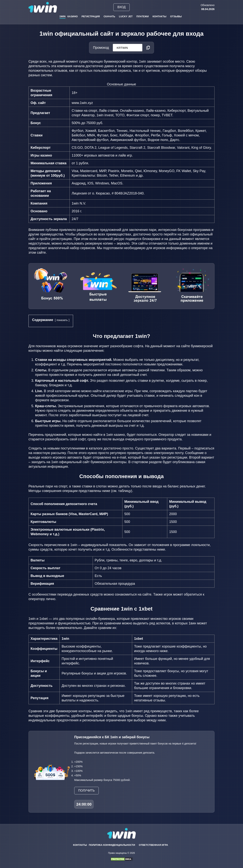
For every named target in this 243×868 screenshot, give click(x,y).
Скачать (109, 16)
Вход (121, 7)
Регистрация (91, 16)
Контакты (159, 16)
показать (62, 320)
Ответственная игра (153, 845)
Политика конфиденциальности (112, 845)
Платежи (143, 16)
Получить (86, 790)
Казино (73, 16)
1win (63, 16)
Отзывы (176, 16)
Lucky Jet (126, 16)
